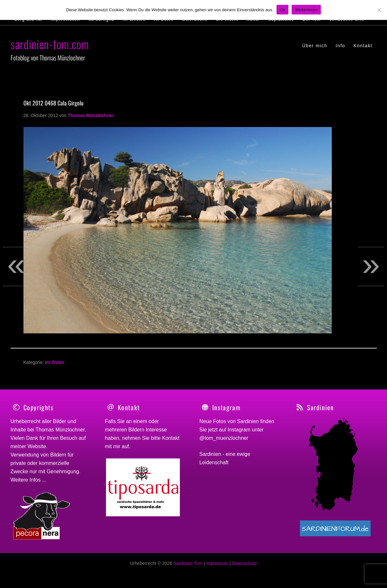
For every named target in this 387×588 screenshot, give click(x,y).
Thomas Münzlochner (60, 430)
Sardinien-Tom (188, 567)
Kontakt (171, 438)
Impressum (217, 567)
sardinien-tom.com (50, 44)
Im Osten (55, 362)
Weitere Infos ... (29, 480)
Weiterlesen (306, 10)
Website (37, 446)
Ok (282, 10)
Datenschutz (244, 567)
